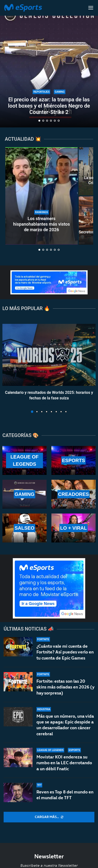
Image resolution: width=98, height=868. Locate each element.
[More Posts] (49, 817)
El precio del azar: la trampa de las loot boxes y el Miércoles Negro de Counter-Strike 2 (49, 106)
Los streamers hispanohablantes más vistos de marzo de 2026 (42, 224)
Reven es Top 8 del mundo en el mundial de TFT (65, 795)
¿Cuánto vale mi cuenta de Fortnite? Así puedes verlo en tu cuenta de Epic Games (65, 652)
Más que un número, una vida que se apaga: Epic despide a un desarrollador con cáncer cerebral (65, 725)
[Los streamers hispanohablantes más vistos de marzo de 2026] (42, 196)
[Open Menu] (91, 8)
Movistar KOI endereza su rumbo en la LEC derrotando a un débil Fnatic (64, 763)
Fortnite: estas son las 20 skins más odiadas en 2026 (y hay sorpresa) (65, 687)
